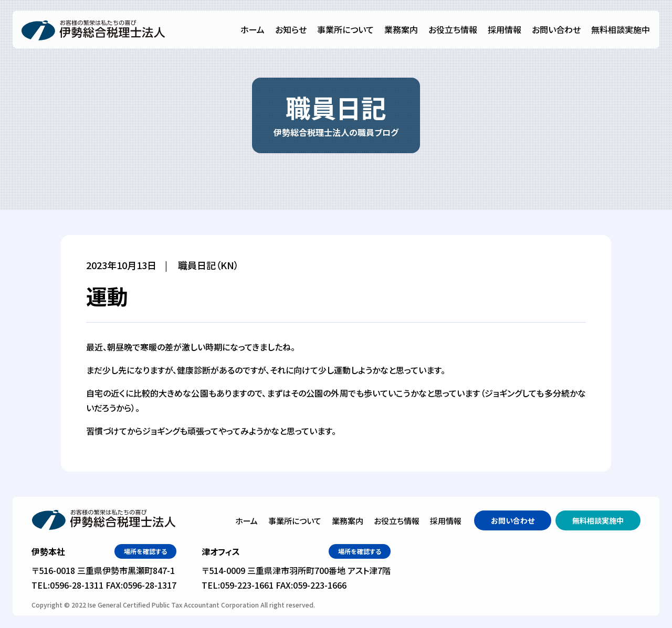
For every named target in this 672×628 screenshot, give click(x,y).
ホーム (253, 29)
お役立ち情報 (453, 29)
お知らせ (291, 29)
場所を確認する (145, 551)
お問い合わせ (556, 29)
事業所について (345, 29)
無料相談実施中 (621, 29)
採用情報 (505, 29)
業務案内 (401, 29)
